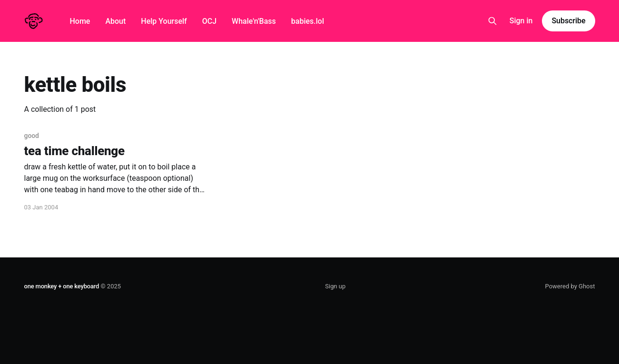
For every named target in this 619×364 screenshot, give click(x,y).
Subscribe (568, 21)
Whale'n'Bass (254, 21)
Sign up (335, 286)
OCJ (209, 21)
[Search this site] (492, 21)
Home (80, 21)
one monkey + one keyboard (62, 286)
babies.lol (308, 21)
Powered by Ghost (570, 286)
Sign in (521, 21)
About (115, 21)
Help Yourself (164, 21)
